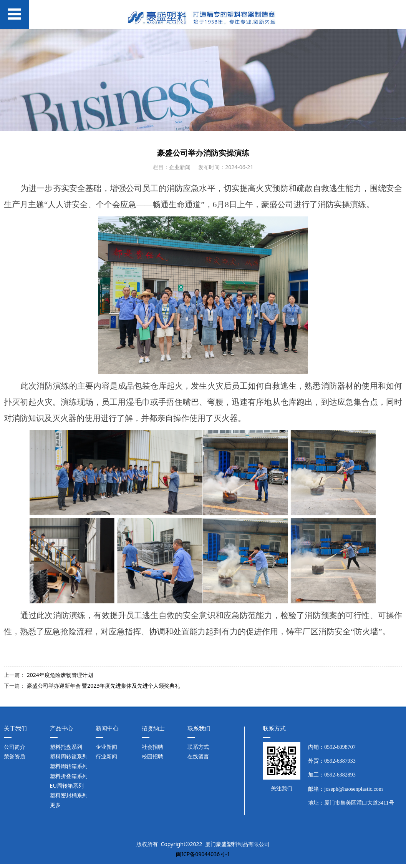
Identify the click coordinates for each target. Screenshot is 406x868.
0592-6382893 (340, 775)
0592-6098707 (340, 747)
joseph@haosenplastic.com (353, 789)
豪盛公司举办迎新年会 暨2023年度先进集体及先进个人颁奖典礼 (104, 686)
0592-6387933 (340, 761)
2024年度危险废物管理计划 (60, 675)
